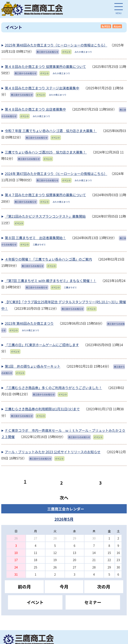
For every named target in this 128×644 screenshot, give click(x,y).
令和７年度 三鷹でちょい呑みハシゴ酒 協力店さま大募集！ (51, 131)
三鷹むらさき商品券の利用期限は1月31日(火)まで (42, 409)
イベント (35, 602)
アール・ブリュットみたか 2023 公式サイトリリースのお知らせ (53, 452)
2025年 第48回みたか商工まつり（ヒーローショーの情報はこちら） (56, 45)
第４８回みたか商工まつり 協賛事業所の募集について (45, 66)
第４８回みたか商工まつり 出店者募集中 (35, 109)
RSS (106, 26)
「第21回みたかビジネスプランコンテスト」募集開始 (45, 216)
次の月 (104, 587)
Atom (118, 26)
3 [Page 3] (100, 483)
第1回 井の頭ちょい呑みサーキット (33, 366)
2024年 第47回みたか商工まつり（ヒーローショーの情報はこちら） (56, 174)
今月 (64, 587)
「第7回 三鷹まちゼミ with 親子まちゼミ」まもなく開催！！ (51, 281)
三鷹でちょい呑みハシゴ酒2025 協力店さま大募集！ (46, 152)
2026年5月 (64, 519)
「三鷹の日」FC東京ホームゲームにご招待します (42, 345)
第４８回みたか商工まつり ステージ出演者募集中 (42, 88)
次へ (64, 498)
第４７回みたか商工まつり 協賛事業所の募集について (45, 195)
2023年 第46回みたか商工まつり (29, 323)
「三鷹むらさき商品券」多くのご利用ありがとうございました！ (53, 388)
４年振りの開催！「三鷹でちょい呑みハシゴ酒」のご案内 (48, 259)
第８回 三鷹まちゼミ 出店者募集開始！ (35, 238)
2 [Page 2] (61, 483)
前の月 (24, 587)
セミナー (93, 602)
